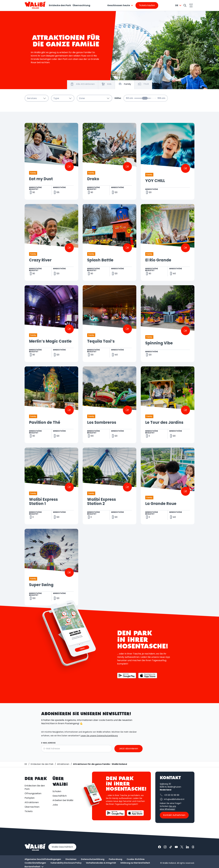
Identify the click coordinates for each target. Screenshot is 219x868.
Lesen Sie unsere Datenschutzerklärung (99, 736)
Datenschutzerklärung (93, 859)
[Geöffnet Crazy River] (51, 242)
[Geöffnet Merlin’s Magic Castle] (51, 324)
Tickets (29, 811)
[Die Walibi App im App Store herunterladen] (148, 676)
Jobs (55, 805)
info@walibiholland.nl (172, 799)
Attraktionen (32, 802)
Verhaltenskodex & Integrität (101, 863)
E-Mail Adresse (48, 743)
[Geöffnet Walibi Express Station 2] (109, 486)
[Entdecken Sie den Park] (42, 764)
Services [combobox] (37, 98)
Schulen (57, 791)
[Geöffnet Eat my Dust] (51, 161)
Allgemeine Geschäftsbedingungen (43, 859)
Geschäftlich (60, 796)
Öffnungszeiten (33, 793)
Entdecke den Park (60, 5)
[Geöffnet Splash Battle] (109, 242)
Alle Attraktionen (83, 84)
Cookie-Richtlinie (136, 859)
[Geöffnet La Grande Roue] (168, 486)
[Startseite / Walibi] (26, 764)
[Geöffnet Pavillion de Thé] (51, 405)
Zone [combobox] (94, 98)
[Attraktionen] (63, 764)
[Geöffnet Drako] (109, 161)
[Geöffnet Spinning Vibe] (168, 324)
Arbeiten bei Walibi (63, 800)
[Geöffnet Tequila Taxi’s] (109, 324)
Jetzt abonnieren (128, 749)
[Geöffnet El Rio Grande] (168, 242)
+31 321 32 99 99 (169, 795)
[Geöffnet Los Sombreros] (109, 405)
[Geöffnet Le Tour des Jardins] (168, 405)
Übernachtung (81, 5)
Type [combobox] (63, 98)
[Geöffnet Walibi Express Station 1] (51, 486)
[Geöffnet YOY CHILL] (168, 161)
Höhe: (118, 98)
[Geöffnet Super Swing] (51, 567)
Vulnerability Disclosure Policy (66, 863)
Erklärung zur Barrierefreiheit (135, 863)
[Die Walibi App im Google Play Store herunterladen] (127, 676)
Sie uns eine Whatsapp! (168, 808)
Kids (106, 84)
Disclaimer (71, 859)
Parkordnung (116, 859)
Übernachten (32, 807)
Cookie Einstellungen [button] (35, 863)
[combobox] (121, 5)
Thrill (143, 84)
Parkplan (30, 798)
